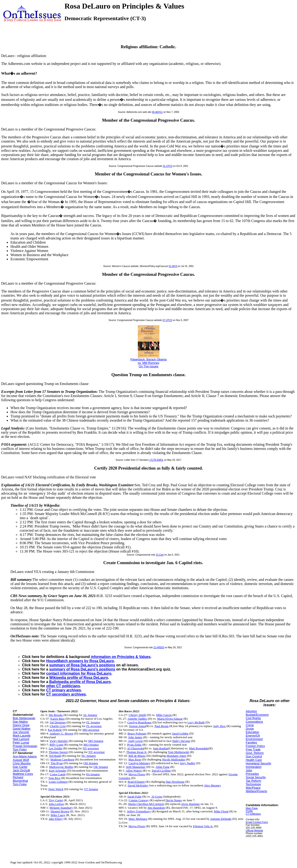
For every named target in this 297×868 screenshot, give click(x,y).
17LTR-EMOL (157, 460)
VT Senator (91, 789)
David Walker (22, 729)
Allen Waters (134, 771)
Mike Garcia (164, 715)
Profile (249, 811)
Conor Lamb (58, 774)
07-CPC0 (167, 320)
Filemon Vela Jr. (203, 826)
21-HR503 (159, 647)
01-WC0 (173, 266)
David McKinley (138, 785)
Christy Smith (137, 715)
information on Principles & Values (121, 657)
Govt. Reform (255, 753)
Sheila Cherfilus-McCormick (146, 804)
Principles (252, 774)
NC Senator (89, 756)
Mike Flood (221, 811)
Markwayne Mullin (61, 767)
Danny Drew (21, 725)
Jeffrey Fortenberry (139, 811)
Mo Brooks (56, 715)
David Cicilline (161, 771)
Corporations (254, 722)
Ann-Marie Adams (25, 756)
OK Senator (101, 767)
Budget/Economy (257, 715)
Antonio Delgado (221, 819)
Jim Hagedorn (156, 808)
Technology (253, 784)
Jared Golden (180, 733)
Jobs (249, 770)
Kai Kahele (55, 730)
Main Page (252, 808)
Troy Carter (56, 800)
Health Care (254, 760)
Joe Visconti (21, 732)
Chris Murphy (22, 763)
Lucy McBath (196, 722)
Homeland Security (258, 763)
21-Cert (160, 555)
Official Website (254, 830)
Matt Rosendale (199, 748)
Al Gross (157, 796)
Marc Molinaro (138, 819)
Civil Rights (253, 718)
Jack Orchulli (21, 770)
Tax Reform (253, 781)
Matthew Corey (23, 774)
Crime (250, 725)
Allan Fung (162, 767)
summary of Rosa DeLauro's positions (82, 665)
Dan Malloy (20, 722)
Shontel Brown (60, 811)
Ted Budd (55, 756)
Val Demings (58, 722)
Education (252, 732)
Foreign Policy (255, 746)
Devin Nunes (174, 800)
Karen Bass (57, 719)
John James (135, 737)
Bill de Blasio (137, 756)
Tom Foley (20, 749)
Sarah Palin (134, 796)
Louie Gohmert (58, 782)
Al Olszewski (135, 748)
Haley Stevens (181, 741)
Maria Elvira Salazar (170, 719)
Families (251, 742)
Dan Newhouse (175, 782)
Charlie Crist (58, 726)
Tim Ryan (57, 763)
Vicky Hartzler (59, 741)
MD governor (91, 730)
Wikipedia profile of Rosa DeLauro (79, 678)
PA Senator (93, 774)
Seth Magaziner (136, 767)
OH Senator (91, 763)
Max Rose (135, 759)
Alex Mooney (213, 785)
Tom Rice (54, 778)
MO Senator (96, 741)
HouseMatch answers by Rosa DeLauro (80, 661)
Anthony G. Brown (61, 733)
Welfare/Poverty (256, 791)
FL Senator (93, 722)
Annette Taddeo (137, 719)
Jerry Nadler (187, 763)
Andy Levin (135, 741)
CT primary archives (64, 690)
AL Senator (90, 715)
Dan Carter (20, 767)
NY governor (91, 748)
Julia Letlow (56, 804)
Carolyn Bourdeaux (140, 722)
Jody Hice (220, 726)
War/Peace (253, 788)
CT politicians (253, 814)
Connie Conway (139, 800)
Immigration (254, 767)
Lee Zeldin (55, 748)
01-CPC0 (168, 166)
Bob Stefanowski (24, 718)
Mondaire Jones (176, 756)
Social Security (256, 777)
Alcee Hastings (190, 804)
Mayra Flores (137, 774)
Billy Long (56, 745)
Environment (254, 739)
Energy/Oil (253, 736)
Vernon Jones (137, 726)
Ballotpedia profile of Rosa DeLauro (80, 682)
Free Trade (253, 749)
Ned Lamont (21, 739)
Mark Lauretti (22, 736)
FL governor (94, 726)
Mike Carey (58, 815)
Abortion (251, 711)
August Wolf (21, 760)
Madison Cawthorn (62, 759)
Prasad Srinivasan (25, 746)
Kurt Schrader (58, 771)
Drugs (250, 729)
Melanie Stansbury (61, 808)
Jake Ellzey (56, 819)
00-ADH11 (157, 112)
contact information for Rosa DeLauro (79, 673)
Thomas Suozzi (58, 752)
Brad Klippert (136, 782)
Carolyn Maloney (139, 763)
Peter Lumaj (21, 742)
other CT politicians (63, 686)
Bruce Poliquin (137, 733)
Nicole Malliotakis (174, 759)
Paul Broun (161, 726)
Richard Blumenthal (20, 779)
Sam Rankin (161, 748)
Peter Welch (56, 789)
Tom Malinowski (179, 752)
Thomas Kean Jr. (137, 752)
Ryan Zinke (134, 745)
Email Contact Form (257, 822)
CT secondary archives (66, 694)
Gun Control (254, 756)
